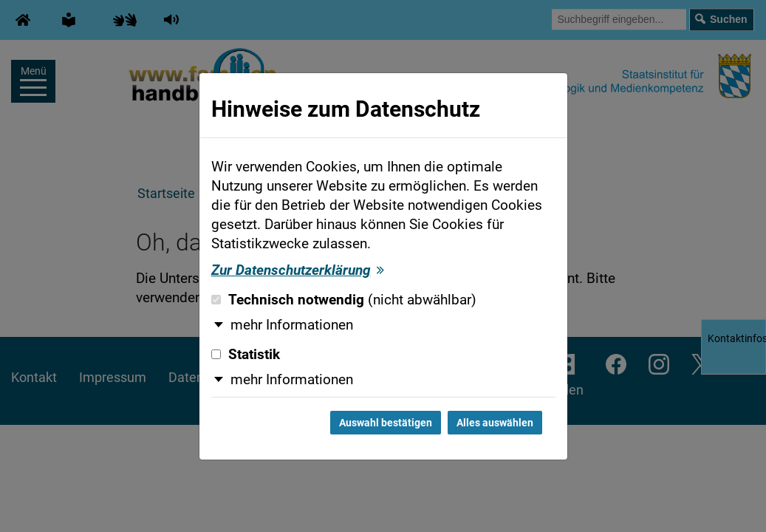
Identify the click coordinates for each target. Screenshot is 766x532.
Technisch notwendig (344, 300)
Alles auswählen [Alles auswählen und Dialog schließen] (495, 423)
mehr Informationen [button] (292, 325)
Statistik (246, 355)
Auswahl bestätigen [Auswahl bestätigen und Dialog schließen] (386, 423)
